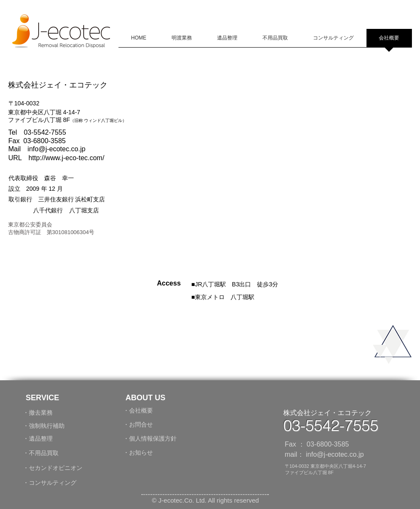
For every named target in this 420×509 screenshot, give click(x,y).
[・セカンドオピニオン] (53, 468)
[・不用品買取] (46, 453)
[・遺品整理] (42, 439)
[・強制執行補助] (46, 426)
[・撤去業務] (58, 413)
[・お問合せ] (141, 424)
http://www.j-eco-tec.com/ (66, 158)
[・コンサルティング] (73, 483)
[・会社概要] (142, 410)
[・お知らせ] (142, 453)
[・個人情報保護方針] (154, 438)
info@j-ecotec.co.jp (56, 149)
